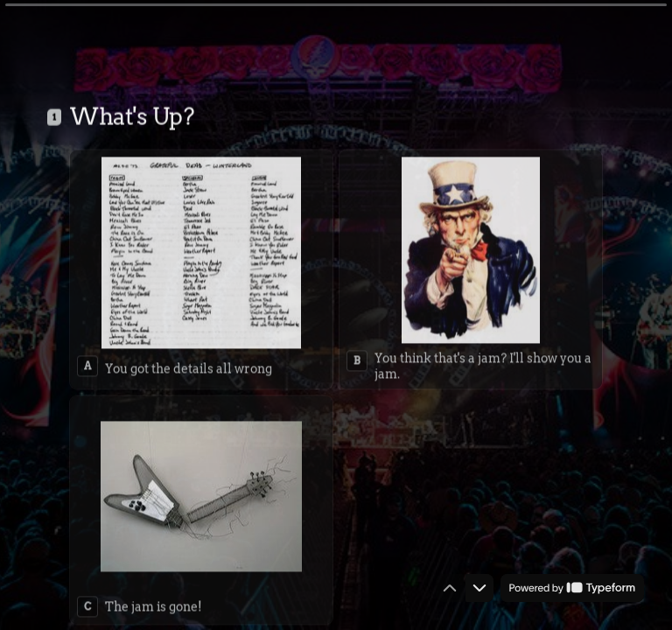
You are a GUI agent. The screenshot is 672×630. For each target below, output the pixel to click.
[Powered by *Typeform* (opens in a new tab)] (572, 588)
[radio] (201, 251)
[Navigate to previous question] (450, 588)
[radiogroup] (336, 368)
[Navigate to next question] (479, 588)
